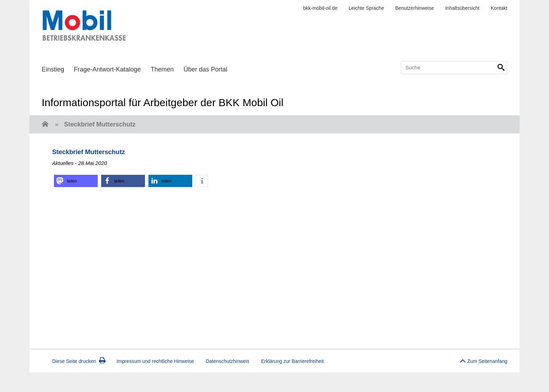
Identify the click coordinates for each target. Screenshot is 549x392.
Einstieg (53, 69)
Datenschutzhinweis (228, 361)
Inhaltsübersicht (462, 8)
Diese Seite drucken (79, 361)
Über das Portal (205, 69)
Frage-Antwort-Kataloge (107, 69)
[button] (76, 181)
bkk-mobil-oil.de (320, 8)
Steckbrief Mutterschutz (100, 124)
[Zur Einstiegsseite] (45, 125)
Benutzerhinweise (415, 8)
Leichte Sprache (366, 8)
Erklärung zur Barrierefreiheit (293, 361)
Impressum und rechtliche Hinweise (155, 361)
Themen (162, 69)
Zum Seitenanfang (484, 359)
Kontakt (499, 8)
